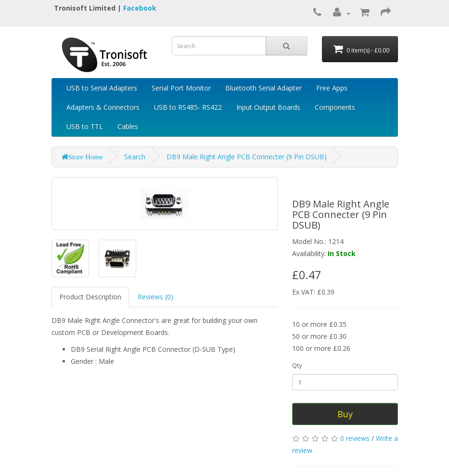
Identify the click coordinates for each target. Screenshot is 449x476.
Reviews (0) (155, 297)
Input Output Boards (268, 107)
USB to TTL (85, 126)
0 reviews (355, 438)
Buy (345, 414)
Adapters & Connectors (103, 107)
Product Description (90, 297)
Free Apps (332, 88)
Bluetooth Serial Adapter (263, 88)
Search (135, 157)
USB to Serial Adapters (102, 88)
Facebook (140, 8)
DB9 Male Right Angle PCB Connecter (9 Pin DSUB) (247, 157)
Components (335, 107)
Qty (297, 366)
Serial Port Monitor (181, 88)
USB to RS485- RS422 (188, 107)
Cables (128, 126)
